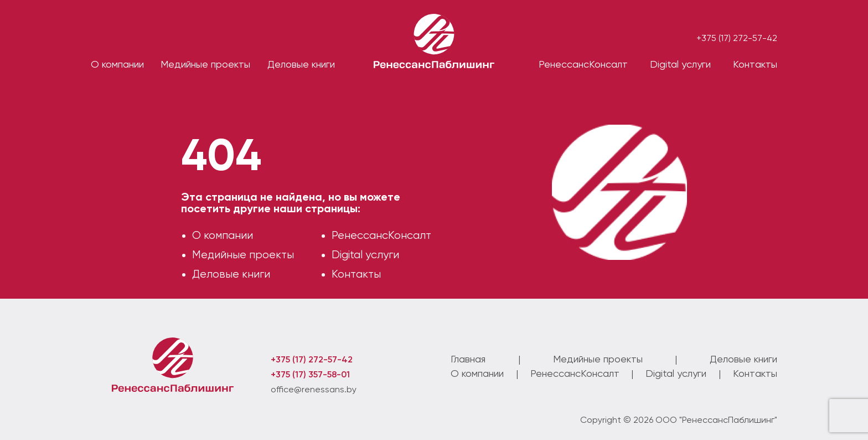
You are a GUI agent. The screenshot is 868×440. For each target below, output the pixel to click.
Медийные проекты (243, 255)
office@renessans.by (314, 389)
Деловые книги (231, 274)
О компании (117, 64)
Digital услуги (365, 255)
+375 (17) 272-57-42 (737, 38)
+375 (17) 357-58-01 (310, 374)
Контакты (755, 64)
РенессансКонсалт (381, 235)
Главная (468, 359)
